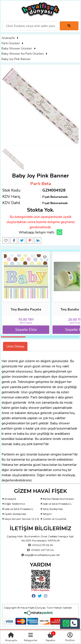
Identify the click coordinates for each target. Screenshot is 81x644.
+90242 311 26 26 (41, 545)
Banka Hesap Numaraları (57, 499)
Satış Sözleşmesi (52, 509)
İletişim (46, 514)
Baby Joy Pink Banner (16, 59)
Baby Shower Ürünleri (17, 48)
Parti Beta (41, 184)
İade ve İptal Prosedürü (56, 504)
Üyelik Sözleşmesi (14, 514)
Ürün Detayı (15, 346)
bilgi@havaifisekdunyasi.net (41, 555)
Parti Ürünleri (11, 43)
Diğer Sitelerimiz (14, 504)
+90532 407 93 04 (41, 550)
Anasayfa (8, 38)
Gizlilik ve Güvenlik (53, 519)
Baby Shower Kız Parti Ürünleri (23, 54)
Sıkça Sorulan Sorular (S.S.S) (21, 519)
